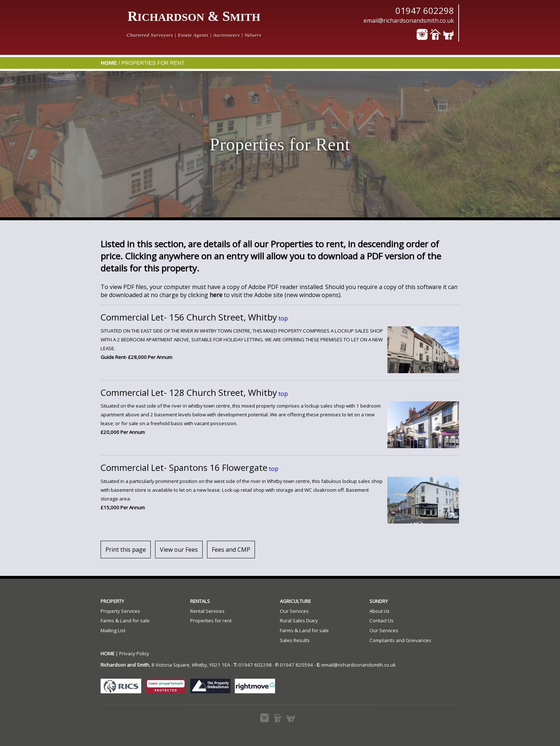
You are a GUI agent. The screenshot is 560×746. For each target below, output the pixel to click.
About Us (379, 611)
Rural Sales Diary (299, 621)
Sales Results (295, 640)
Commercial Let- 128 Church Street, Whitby (189, 392)
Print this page (126, 550)
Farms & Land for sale (125, 621)
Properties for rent (211, 621)
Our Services (294, 611)
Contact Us (382, 621)
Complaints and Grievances (400, 640)
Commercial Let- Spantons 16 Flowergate (184, 467)
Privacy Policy (134, 653)
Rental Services (207, 611)
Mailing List (113, 630)
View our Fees (179, 550)
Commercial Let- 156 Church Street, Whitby (189, 317)
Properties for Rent (153, 63)
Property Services (120, 611)
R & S (194, 16)
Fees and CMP (231, 550)
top (282, 318)
